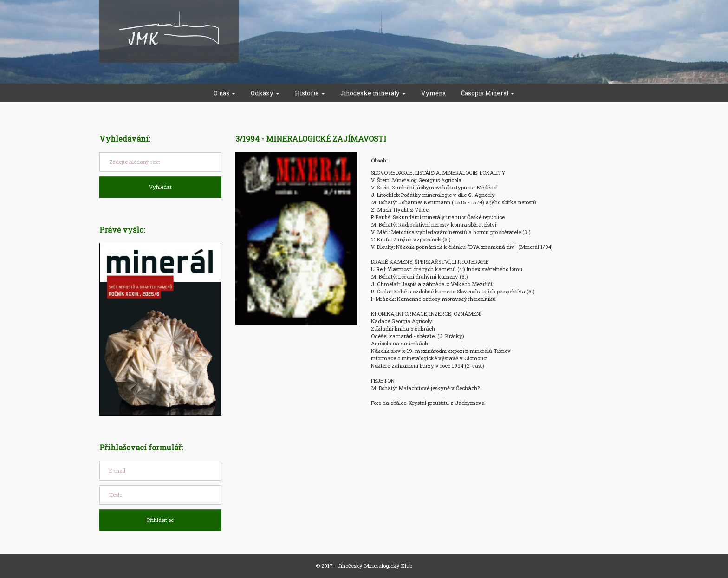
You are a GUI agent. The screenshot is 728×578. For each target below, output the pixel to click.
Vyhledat (160, 187)
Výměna (433, 93)
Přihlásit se (160, 520)
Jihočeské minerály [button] (373, 93)
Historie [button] (310, 93)
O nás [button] (224, 93)
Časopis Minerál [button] (488, 93)
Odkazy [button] (265, 93)
